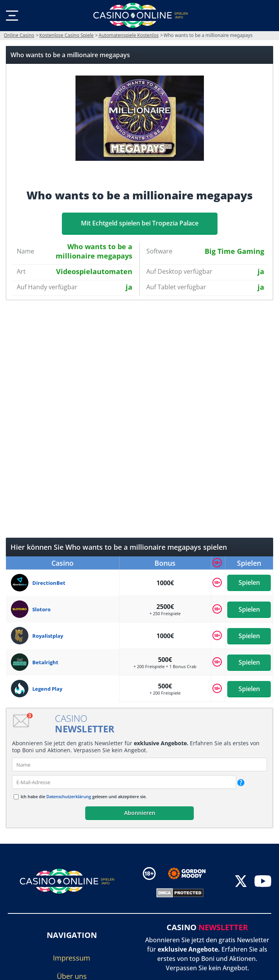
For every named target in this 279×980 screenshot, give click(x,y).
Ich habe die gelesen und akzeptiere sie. (84, 796)
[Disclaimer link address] (192, 874)
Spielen (249, 583)
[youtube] (263, 882)
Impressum (72, 958)
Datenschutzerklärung (69, 796)
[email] (124, 782)
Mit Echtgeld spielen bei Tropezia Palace (140, 223)
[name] (139, 764)
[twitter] (241, 882)
